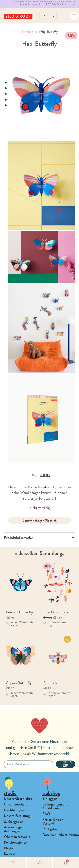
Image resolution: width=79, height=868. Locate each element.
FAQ (46, 814)
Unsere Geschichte (18, 799)
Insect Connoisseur (58, 612)
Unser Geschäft (15, 804)
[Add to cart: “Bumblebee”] (58, 694)
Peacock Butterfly (19, 612)
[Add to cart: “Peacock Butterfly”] (21, 624)
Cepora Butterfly (19, 683)
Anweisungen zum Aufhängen (17, 829)
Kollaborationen (15, 842)
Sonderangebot (31, 32)
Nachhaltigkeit (15, 810)
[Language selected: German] (48, 16)
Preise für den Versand (53, 821)
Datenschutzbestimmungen (59, 835)
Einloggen (50, 799)
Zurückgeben (13, 821)
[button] (39, 862)
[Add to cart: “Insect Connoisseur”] (58, 624)
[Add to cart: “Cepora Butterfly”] (21, 694)
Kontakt (10, 854)
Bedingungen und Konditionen (55, 806)
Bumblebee (52, 683)
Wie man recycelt (17, 837)
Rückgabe (50, 829)
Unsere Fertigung (17, 816)
